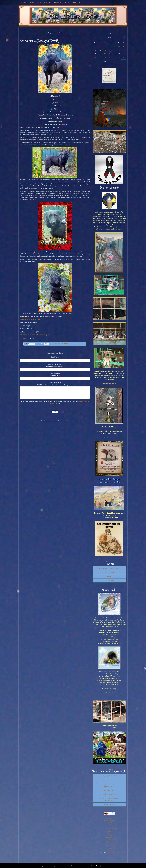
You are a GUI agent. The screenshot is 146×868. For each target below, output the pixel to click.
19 (124, 54)
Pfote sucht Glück (109, 780)
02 (110, 47)
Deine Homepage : (55, 374)
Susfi (109, 833)
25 (119, 58)
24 (115, 58)
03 (115, 47)
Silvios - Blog (109, 842)
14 (100, 54)
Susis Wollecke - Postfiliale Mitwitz (109, 829)
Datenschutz (57, 2)
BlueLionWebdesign (113, 852)
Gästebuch (77, 2)
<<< (95, 37)
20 (95, 58)
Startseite (24, 2)
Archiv (32, 2)
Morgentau (109, 837)
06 (95, 50)
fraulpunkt (109, 844)
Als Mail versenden (61, 344)
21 (100, 58)
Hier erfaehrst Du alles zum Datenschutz (85, 866)
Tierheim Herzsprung (109, 794)
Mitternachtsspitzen (109, 820)
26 (124, 58)
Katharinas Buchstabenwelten (109, 846)
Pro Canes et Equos (109, 790)
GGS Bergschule (109, 848)
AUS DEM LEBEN (109, 580)
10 (115, 50)
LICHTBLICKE (109, 572)
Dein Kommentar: (55, 384)
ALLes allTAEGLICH (109, 823)
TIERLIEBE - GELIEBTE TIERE (109, 568)
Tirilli (109, 831)
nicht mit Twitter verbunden (42, 344)
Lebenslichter (24, 339)
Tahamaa (109, 835)
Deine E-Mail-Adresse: (55, 365)
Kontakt (39, 2)
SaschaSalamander (109, 840)
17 (115, 54)
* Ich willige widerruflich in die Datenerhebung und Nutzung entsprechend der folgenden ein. (55, 402)
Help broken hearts (109, 804)
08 (105, 50)
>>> (124, 37)
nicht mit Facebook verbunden (26, 344)
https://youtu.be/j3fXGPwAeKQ (30, 320)
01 (105, 47)
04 (119, 47)
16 (110, 54)
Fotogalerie (67, 2)
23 (110, 58)
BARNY (109, 576)
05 (124, 47)
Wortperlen (109, 827)
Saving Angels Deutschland (109, 776)
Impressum (48, 2)
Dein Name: (55, 357)
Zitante (109, 825)
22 (105, 58)
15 (105, 54)
